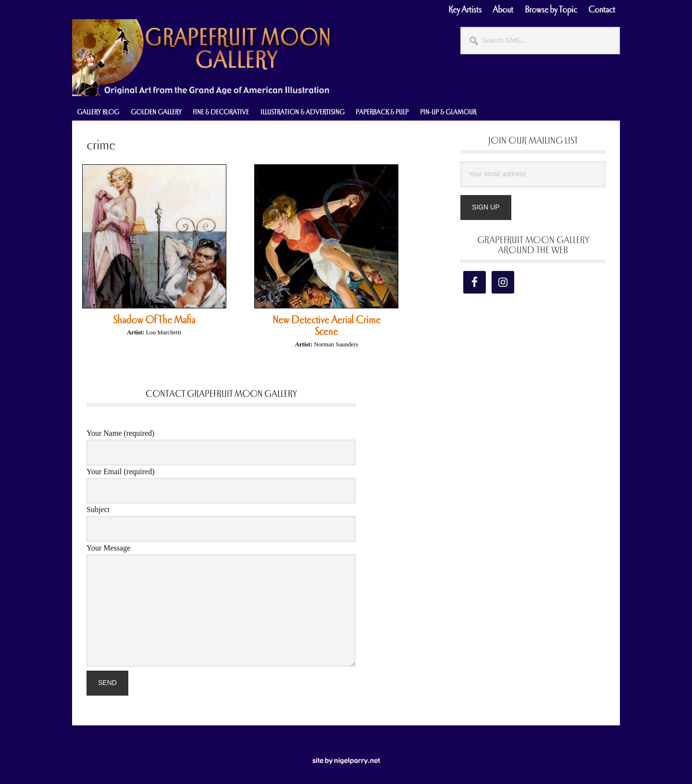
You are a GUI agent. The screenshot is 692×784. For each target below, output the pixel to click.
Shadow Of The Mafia (154, 320)
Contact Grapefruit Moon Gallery (221, 394)
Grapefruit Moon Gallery (202, 58)
